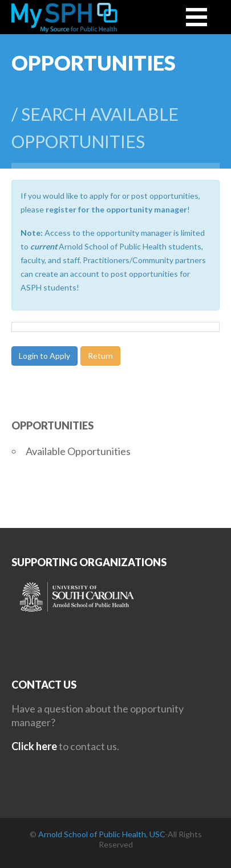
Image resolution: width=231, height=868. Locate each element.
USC (157, 834)
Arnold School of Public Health (92, 834)
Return (100, 356)
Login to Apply (44, 356)
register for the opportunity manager (116, 209)
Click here (34, 746)
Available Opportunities (78, 451)
